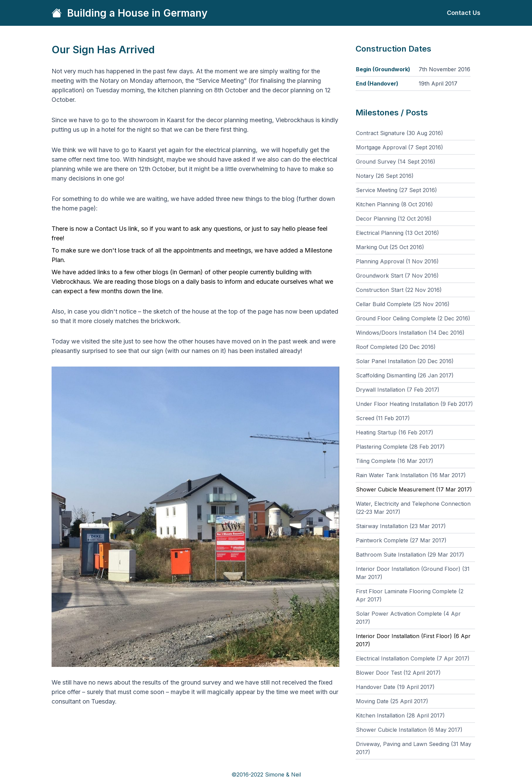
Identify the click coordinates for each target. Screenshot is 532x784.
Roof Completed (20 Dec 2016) (396, 347)
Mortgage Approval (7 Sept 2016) (400, 147)
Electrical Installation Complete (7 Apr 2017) (413, 658)
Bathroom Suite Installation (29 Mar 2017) (410, 555)
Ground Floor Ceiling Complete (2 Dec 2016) (413, 318)
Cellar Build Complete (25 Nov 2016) (403, 304)
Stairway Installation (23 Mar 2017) (401, 526)
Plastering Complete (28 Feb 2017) (400, 447)
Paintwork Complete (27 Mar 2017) (401, 540)
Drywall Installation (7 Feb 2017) (398, 390)
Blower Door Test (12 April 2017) (398, 673)
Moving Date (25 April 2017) (392, 701)
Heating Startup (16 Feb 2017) (395, 432)
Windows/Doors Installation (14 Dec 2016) (410, 333)
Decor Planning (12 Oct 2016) (394, 219)
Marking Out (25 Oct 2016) (390, 247)
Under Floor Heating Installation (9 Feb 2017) (414, 404)
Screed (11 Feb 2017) (383, 418)
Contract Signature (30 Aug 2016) (400, 133)
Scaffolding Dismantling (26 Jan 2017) (405, 375)
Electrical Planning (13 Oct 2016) (397, 233)
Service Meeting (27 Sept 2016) (396, 190)
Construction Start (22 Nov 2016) (399, 290)
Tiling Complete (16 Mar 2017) (395, 461)
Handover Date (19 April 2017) (395, 687)
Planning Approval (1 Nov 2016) (397, 261)
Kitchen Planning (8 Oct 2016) (394, 204)
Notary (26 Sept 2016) (385, 176)
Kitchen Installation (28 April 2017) (400, 715)
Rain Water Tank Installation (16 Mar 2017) (411, 475)
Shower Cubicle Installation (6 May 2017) (409, 730)
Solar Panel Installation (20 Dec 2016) (405, 361)
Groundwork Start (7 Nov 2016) (397, 276)
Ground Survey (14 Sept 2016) (396, 162)
